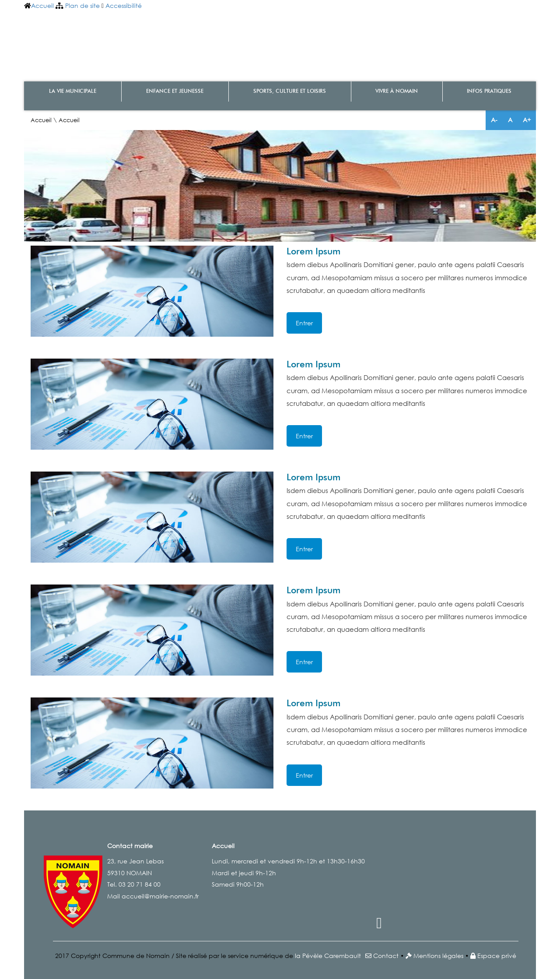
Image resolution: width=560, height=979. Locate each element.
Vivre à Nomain (397, 92)
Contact (386, 956)
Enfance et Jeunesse (175, 92)
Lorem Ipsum (313, 252)
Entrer (304, 323)
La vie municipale (73, 92)
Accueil (42, 5)
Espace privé (497, 956)
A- (494, 120)
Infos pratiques (489, 92)
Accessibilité (124, 5)
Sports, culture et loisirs (290, 92)
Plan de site (82, 5)
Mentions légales (438, 956)
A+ (527, 120)
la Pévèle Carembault (328, 956)
